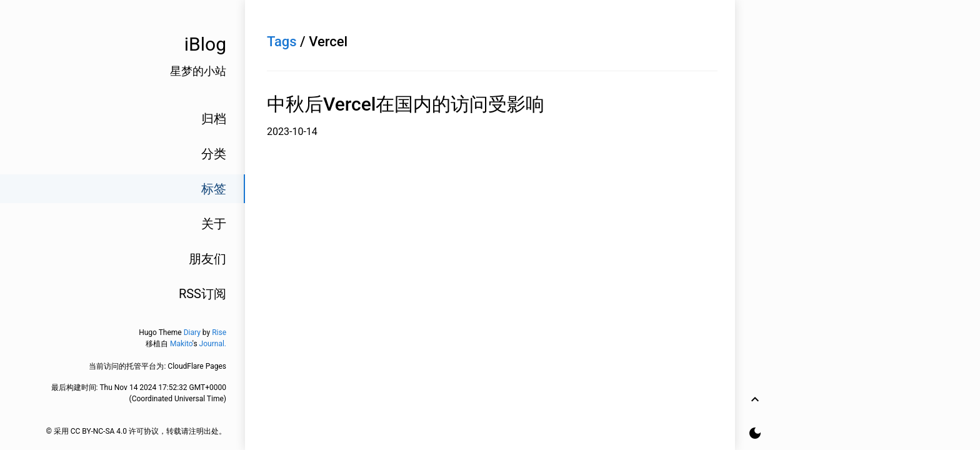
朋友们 (207, 259)
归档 (214, 119)
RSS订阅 (202, 294)
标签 (214, 189)
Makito (181, 344)
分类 (214, 154)
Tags (282, 42)
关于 (214, 224)
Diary (192, 332)
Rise (219, 332)
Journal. (213, 344)
